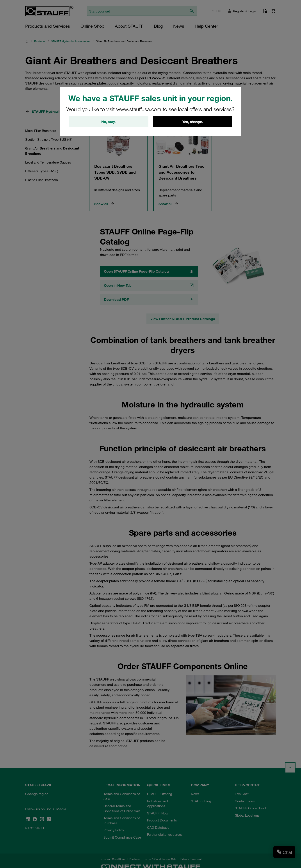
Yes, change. (192, 122)
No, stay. (108, 122)
